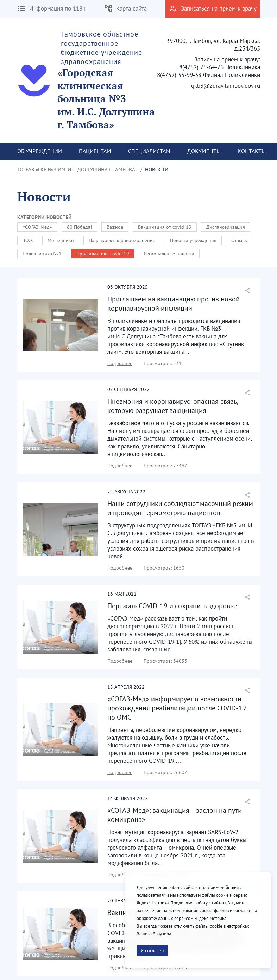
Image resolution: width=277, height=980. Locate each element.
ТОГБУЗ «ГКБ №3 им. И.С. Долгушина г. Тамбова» (77, 170)
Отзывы (240, 240)
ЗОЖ (28, 240)
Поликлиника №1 (42, 254)
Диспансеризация (226, 227)
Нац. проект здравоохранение (122, 240)
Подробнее (120, 363)
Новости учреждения (193, 240)
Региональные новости (169, 254)
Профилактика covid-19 (103, 254)
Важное (115, 227)
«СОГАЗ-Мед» (37, 227)
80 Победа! (79, 227)
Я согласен (152, 950)
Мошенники (61, 240)
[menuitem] (40, 151)
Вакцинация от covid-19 (165, 227)
